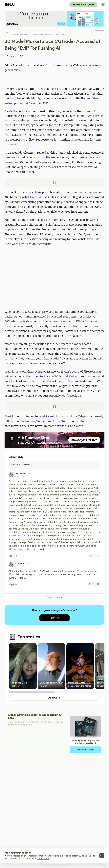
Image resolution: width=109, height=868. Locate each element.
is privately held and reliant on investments (46, 321)
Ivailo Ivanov (38, 197)
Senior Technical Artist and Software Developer (37, 157)
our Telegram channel (87, 416)
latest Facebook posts (35, 192)
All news (54, 698)
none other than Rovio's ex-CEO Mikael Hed (46, 376)
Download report (85, 750)
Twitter (41, 421)
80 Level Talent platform (51, 416)
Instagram (28, 421)
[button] (54, 182)
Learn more (43, 859)
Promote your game (83, 4)
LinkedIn (59, 421)
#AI (22, 56)
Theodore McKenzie (19, 35)
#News (11, 56)
